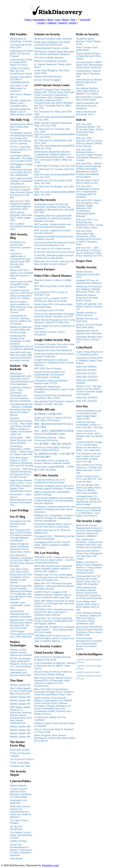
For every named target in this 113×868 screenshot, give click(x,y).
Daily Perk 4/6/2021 (86, 367)
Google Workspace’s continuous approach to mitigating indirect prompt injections (54, 363)
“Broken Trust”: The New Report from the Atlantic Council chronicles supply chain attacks (89, 390)
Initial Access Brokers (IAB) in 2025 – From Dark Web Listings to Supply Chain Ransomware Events (21, 486)
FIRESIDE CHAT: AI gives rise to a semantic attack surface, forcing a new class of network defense (54, 638)
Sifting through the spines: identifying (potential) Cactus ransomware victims (20, 548)
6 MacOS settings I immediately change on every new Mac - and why (89, 425)
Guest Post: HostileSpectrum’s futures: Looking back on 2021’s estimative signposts (21, 850)
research (63, 23)
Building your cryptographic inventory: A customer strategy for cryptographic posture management (55, 518)
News (28, 20)
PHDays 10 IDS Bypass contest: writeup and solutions (21, 652)
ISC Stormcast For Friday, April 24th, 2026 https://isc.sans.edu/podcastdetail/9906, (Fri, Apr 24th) (55, 116)
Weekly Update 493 (20, 737)
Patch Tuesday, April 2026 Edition (87, 49)
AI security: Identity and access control (54, 252)
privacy (42, 23)
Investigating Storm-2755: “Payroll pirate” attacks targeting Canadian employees (52, 545)
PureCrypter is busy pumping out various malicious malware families (52, 462)
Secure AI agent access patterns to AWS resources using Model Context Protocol (21, 307)
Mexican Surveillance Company (51, 61)
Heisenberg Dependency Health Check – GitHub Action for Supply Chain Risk (22, 450)
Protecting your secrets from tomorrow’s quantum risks (21, 246)
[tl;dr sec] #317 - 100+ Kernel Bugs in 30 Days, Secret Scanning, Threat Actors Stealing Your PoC (89, 252)
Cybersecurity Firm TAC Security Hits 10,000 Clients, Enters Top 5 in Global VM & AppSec (89, 580)
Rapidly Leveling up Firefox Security (86, 314)
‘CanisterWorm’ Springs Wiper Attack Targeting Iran (88, 74)
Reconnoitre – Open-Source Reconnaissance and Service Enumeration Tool (21, 500)
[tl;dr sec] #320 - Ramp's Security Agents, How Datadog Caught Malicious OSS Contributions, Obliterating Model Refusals (89, 208)
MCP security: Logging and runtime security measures (53, 232)
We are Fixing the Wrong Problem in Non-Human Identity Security (53, 673)
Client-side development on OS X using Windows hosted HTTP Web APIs (55, 321)
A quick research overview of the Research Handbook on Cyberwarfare (21, 793)
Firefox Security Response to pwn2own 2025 (88, 274)
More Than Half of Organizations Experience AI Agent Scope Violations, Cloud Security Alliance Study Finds (54, 692)
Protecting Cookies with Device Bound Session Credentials (54, 355)
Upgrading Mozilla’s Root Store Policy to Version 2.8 (89, 339)
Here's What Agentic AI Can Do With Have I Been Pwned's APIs (22, 691)
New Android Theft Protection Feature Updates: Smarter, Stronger (54, 403)
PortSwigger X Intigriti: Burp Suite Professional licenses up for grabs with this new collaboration (21, 170)
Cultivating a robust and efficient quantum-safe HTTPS (51, 382)
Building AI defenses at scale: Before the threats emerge (21, 330)
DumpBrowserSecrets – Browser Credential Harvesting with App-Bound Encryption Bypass (21, 410)
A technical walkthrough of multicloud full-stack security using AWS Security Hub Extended (20, 260)
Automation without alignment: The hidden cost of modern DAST (21, 158)
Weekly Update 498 (20, 700)
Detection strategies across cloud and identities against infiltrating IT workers (54, 487)
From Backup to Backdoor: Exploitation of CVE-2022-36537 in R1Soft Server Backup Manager (22, 561)
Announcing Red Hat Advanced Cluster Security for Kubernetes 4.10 (55, 244)
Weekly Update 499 (20, 697)
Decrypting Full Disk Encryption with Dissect (20, 524)
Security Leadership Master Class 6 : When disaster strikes (21, 112)
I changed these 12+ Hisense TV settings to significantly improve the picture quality (89, 500)
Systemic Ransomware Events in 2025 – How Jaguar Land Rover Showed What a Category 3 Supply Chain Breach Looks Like (21, 426)
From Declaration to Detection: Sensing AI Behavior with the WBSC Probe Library (55, 666)
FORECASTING (18, 841)
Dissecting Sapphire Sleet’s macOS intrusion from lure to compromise (53, 525)
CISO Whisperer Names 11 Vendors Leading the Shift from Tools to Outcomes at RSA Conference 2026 (89, 618)
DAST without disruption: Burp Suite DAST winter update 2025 (21, 216)
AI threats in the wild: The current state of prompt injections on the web (54, 346)
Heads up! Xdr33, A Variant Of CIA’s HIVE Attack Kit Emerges (53, 419)
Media (65, 20)
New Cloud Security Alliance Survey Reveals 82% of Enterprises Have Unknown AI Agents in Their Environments (53, 682)
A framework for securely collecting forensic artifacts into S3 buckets (21, 320)
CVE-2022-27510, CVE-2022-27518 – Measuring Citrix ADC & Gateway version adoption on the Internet (21, 576)
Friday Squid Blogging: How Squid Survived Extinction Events (52, 43)
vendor (73, 23)
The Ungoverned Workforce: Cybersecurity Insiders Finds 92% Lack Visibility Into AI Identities (89, 543)
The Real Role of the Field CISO (21, 46)
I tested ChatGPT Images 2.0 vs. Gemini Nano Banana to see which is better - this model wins (89, 446)
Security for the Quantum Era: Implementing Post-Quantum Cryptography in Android (50, 375)
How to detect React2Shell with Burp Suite (21, 226)
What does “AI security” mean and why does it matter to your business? (55, 263)
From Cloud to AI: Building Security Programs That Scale (53, 658)
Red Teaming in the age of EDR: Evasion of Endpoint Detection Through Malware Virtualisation (21, 535)
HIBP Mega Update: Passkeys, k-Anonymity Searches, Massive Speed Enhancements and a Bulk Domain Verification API (21, 715)
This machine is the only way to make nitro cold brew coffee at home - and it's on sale (89, 458)
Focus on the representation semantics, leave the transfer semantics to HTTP (55, 315)
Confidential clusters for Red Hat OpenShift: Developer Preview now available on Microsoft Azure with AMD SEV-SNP (54, 208)
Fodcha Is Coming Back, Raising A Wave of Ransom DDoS (52, 449)
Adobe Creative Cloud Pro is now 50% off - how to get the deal (89, 479)
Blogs (50, 20)
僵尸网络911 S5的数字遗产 (49, 414)
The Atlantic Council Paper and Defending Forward (21, 835)
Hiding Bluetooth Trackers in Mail (51, 48)
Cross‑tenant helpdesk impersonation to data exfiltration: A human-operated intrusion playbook (54, 501)
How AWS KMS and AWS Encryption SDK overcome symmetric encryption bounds (21, 356)
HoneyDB (84, 20)
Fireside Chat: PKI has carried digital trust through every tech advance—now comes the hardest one (55, 577)
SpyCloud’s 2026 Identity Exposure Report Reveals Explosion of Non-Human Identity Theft (89, 631)
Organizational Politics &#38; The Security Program (21, 53)
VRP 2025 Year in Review (48, 369)
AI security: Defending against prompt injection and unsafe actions (54, 257)
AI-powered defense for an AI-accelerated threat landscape (50, 481)
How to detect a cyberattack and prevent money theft (20, 673)
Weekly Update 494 (20, 733)
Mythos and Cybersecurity (48, 77)
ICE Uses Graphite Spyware (49, 58)
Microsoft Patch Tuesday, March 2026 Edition (89, 98)
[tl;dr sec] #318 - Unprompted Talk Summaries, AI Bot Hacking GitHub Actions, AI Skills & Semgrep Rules (89, 238)
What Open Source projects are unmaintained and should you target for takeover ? (21, 812)
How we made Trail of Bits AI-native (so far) (87, 182)
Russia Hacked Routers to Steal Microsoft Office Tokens (89, 56)
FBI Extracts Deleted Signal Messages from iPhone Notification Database (54, 53)
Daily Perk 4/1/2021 (86, 373)
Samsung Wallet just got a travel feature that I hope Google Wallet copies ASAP (89, 415)
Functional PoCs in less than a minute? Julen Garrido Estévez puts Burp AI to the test (21, 192)
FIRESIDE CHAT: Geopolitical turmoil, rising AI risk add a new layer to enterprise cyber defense (54, 612)
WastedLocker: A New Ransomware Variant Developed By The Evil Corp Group (21, 624)
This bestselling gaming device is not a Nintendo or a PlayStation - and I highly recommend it (89, 512)
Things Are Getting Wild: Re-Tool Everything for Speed (21, 71)
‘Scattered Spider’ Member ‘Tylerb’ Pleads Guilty (88, 41)
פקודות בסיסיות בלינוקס (88, 672)
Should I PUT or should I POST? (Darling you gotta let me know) (51, 300)
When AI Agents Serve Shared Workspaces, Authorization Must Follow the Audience (55, 738)
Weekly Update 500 (20, 685)
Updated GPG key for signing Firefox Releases (89, 282)
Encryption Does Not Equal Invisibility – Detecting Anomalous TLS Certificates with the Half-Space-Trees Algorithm (21, 593)
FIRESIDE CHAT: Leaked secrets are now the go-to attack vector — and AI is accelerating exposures (55, 560)
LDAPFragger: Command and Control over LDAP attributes (22, 634)
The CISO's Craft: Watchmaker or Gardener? (19, 88)
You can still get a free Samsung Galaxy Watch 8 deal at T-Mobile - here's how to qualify (89, 489)
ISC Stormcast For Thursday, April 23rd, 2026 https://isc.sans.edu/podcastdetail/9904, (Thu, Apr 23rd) (55, 133)
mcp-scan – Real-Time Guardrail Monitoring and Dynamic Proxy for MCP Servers (22, 473)
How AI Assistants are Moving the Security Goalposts (87, 106)
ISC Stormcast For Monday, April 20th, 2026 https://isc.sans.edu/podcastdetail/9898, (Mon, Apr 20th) (55, 191)
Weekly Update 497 (20, 704)
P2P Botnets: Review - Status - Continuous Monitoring (50, 439)
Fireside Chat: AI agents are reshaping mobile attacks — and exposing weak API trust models (54, 630)
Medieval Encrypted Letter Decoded (53, 39)
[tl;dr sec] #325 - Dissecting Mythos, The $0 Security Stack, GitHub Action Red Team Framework (90, 129)
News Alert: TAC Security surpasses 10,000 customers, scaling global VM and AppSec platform (53, 621)
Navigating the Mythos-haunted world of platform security (54, 238)
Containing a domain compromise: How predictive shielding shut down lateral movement (55, 509)
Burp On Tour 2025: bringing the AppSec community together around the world (20, 205)
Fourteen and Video (20, 766)
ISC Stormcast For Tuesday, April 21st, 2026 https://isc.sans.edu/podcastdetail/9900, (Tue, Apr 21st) (55, 173)
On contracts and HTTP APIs (49, 310)
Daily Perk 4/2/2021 (86, 370)
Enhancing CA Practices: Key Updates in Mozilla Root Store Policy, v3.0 (89, 289)
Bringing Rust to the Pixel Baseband (53, 350)
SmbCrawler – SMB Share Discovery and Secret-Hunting (21, 440)
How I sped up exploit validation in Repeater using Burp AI (21, 181)
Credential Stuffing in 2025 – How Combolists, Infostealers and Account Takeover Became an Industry (21, 394)
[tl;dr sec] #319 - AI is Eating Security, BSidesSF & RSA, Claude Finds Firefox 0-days (90, 224)
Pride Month (16, 859)
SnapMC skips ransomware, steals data (20, 605)
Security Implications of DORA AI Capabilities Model (21, 80)
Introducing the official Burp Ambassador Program (21, 127)
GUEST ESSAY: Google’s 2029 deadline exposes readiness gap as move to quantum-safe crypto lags (53, 595)
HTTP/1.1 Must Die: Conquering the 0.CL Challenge (21, 150)
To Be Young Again (20, 763)
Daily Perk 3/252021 (87, 401)
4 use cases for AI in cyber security (52, 249)
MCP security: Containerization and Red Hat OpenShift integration (53, 226)
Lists (58, 20)
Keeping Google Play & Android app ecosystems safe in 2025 (53, 397)
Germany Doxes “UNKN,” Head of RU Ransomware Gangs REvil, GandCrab (89, 65)
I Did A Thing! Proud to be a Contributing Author (89, 353)
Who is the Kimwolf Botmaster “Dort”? (86, 113)
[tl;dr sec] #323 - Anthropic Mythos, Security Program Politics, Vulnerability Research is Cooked (90, 155)
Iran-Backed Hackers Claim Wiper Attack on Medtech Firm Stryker (88, 91)
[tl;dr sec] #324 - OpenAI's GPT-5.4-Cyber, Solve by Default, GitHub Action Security (89, 142)
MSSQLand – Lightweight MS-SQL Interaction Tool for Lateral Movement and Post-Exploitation (22, 379)
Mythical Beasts (18, 786)
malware (52, 23)
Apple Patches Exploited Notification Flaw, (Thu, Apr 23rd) (53, 124)
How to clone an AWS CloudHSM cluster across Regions (21, 284)
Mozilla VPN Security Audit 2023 (87, 320)
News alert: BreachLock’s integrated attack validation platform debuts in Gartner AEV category (53, 569)
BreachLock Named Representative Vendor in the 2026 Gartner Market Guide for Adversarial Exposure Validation (89, 531)
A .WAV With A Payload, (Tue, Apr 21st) (55, 166)
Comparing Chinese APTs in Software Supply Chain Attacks (89, 361)
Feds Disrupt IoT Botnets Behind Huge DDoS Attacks (89, 82)
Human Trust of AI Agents (48, 80)
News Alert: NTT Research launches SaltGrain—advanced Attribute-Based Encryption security (54, 586)
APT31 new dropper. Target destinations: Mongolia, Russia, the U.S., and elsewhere (21, 663)
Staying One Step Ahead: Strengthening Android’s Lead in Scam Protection (54, 389)
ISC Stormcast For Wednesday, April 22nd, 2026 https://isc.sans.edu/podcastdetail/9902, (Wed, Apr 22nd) (55, 144)
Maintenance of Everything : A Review (21, 40)
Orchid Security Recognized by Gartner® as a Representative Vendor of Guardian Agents (89, 644)
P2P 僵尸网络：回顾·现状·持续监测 (53, 444)
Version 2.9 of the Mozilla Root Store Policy (89, 326)
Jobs (73, 20)
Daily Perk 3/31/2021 (87, 377)
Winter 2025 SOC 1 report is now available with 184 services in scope (22, 274)
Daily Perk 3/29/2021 (87, 398)
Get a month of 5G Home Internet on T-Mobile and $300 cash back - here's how (89, 469)
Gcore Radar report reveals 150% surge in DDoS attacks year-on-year (88, 606)
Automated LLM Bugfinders (18, 802)
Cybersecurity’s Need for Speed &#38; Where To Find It (21, 62)
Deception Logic (51, 865)
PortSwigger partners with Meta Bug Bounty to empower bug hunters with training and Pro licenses (21, 138)
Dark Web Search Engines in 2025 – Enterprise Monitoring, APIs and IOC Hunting (21, 462)
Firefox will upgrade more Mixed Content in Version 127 (89, 307)
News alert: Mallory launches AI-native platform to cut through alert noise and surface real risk (54, 603)
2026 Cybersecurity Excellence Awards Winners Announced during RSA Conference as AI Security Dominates (89, 593)
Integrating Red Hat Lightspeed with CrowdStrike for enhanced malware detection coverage (53, 218)
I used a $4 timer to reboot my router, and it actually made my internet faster (89, 435)
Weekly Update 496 (20, 727)
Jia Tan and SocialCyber (16, 828)
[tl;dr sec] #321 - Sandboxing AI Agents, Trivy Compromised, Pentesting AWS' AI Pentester (88, 192)
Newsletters (39, 20)
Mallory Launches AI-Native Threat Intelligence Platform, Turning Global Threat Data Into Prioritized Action (89, 567)
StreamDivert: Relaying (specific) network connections (21, 614)
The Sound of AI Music (22, 759)
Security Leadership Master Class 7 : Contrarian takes (20, 103)
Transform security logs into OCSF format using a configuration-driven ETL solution (21, 294)
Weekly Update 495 (20, 730)
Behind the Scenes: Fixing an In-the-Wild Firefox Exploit (87, 298)
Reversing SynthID (20, 750)
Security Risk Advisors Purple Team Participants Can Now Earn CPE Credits (89, 555)
